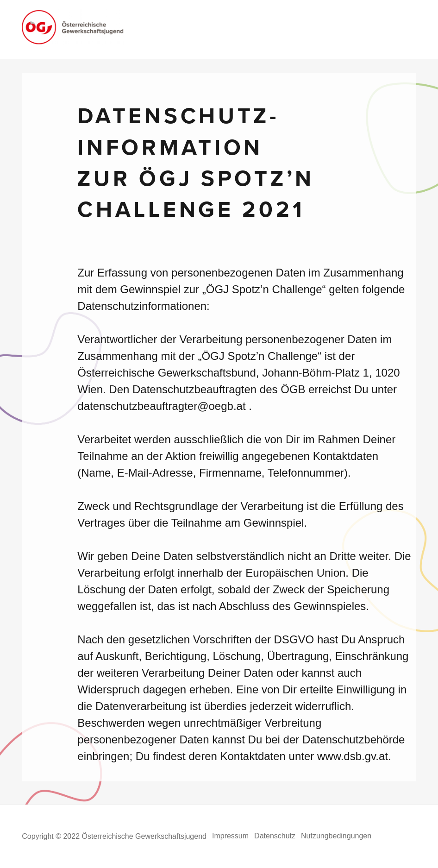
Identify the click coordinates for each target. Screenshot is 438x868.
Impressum (230, 836)
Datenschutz (275, 836)
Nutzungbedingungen (336, 836)
